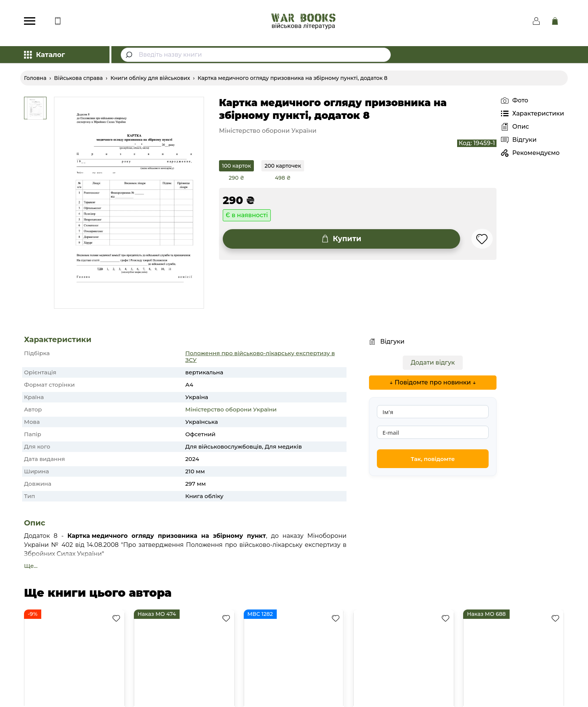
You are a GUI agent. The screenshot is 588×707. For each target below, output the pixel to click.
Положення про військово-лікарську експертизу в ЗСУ (260, 357)
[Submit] (130, 55)
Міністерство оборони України (231, 409)
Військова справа (78, 78)
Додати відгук (433, 363)
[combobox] (256, 55)
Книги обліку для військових (150, 78)
